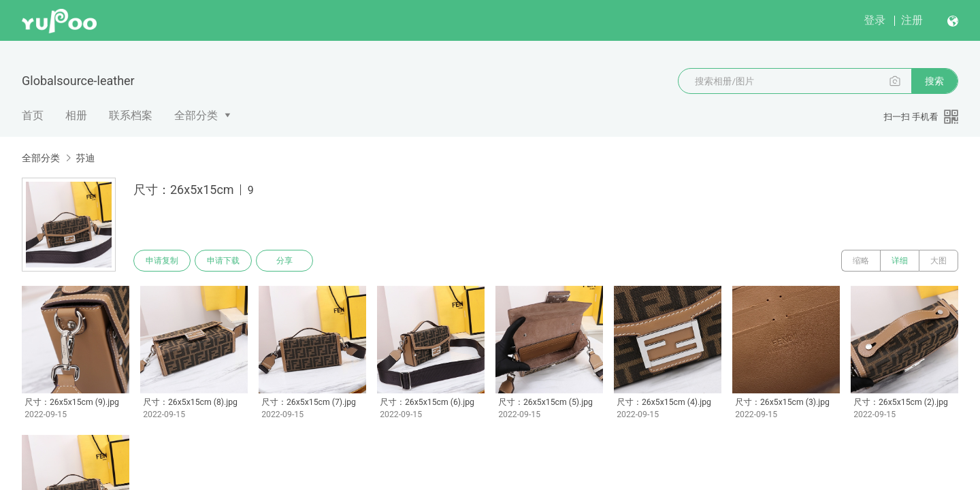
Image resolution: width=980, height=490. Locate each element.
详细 (900, 261)
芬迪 (85, 158)
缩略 (861, 261)
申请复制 (162, 261)
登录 (875, 20)
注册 (912, 20)
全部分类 (196, 115)
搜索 (934, 81)
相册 (76, 115)
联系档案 (131, 115)
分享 (284, 261)
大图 (938, 261)
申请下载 (223, 261)
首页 (33, 115)
